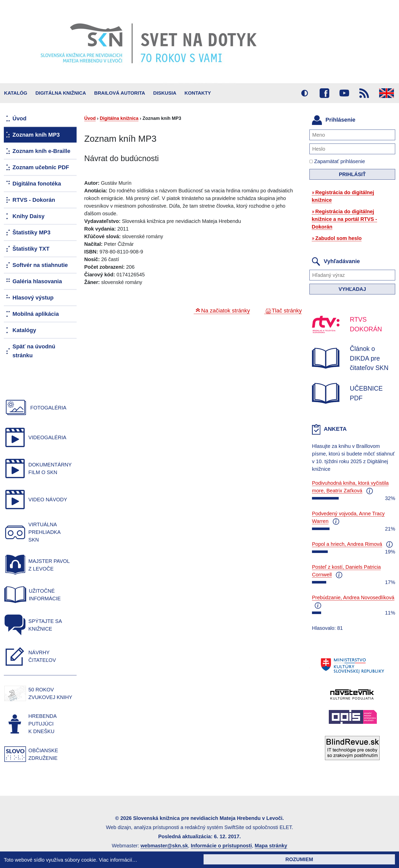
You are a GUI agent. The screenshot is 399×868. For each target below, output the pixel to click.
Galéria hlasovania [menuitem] (37, 281)
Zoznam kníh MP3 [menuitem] (36, 135)
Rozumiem (299, 859)
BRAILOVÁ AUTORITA (120, 93)
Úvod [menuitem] (19, 118)
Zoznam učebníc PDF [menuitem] (41, 167)
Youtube (344, 93)
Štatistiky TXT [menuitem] (31, 249)
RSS (364, 93)
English (387, 93)
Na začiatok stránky (225, 311)
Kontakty (198, 93)
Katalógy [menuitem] (24, 330)
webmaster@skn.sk (164, 846)
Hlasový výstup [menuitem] (33, 298)
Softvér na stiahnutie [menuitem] (40, 265)
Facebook (324, 93)
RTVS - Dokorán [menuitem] (34, 200)
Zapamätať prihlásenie (337, 161)
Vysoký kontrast (305, 93)
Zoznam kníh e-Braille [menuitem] (41, 151)
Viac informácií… (118, 860)
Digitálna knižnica (61, 93)
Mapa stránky (271, 846)
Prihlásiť (352, 174)
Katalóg (16, 93)
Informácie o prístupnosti (221, 846)
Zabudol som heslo (338, 238)
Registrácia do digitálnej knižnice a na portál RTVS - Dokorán (344, 219)
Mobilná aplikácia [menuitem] (36, 314)
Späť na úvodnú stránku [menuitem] (34, 351)
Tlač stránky (287, 311)
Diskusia (165, 93)
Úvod (90, 118)
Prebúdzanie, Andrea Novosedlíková (353, 597)
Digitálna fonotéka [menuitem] (37, 184)
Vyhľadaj (352, 289)
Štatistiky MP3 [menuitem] (31, 232)
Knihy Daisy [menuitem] (28, 216)
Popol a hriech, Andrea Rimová (347, 544)
